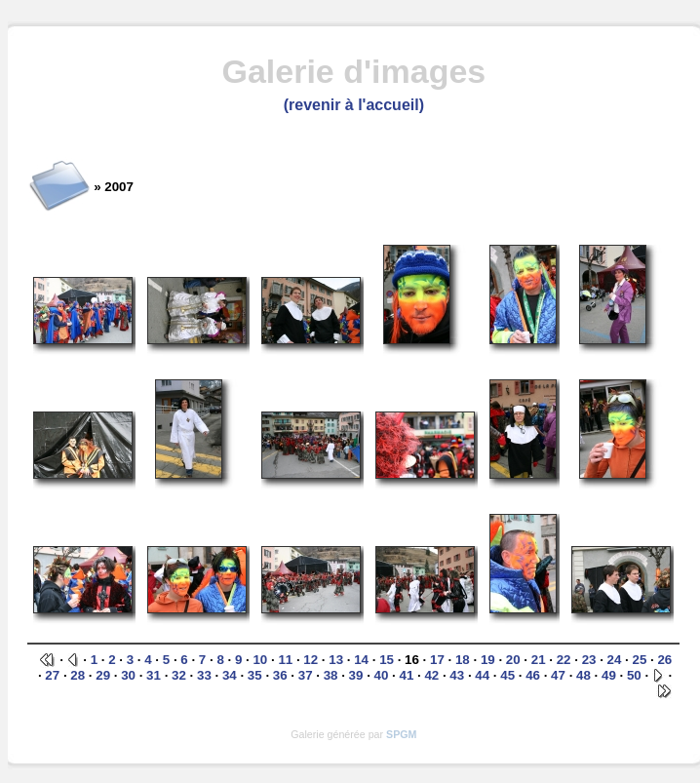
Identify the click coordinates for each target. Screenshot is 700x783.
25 (640, 660)
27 (52, 675)
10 (260, 660)
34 (230, 675)
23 (589, 660)
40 (382, 675)
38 (331, 675)
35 (255, 675)
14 (361, 660)
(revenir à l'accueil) (354, 105)
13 (336, 660)
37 (306, 675)
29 (103, 675)
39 (356, 675)
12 (311, 660)
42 (431, 675)
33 (204, 675)
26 (664, 660)
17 (437, 660)
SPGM (401, 734)
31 (154, 675)
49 (609, 675)
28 (78, 675)
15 (387, 660)
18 (463, 660)
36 (280, 675)
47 (558, 675)
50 (634, 675)
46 (533, 675)
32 (179, 675)
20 (513, 660)
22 (564, 660)
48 (583, 675)
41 (406, 675)
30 (128, 675)
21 (539, 660)
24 (615, 660)
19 (488, 660)
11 (285, 660)
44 (482, 675)
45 (507, 675)
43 (457, 675)
